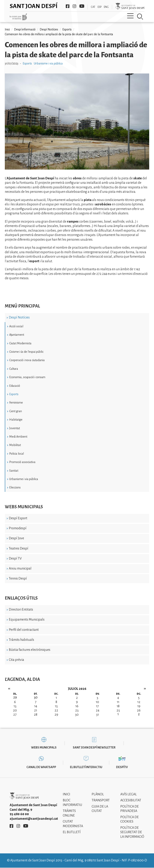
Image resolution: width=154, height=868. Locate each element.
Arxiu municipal (20, 569)
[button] (77, 169)
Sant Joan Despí (34, 6)
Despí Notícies (19, 317)
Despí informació (25, 29)
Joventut (15, 428)
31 (97, 715)
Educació (15, 386)
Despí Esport (18, 518)
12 (139, 702)
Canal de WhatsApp (41, 767)
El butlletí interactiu (86, 767)
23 (77, 710)
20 (15, 710)
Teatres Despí (19, 549)
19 (139, 706)
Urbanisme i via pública (24, 479)
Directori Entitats (21, 610)
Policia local (17, 454)
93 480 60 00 (19, 814)
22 (56, 710)
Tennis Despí (18, 579)
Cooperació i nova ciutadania (27, 360)
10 (97, 702)
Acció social (16, 326)
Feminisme (16, 403)
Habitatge (16, 420)
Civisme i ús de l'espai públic (26, 352)
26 (139, 710)
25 (118, 710)
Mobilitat (15, 445)
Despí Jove (16, 538)
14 (36, 706)
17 (97, 706)
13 (15, 706)
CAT (93, 7)
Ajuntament (17, 335)
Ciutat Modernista (20, 343)
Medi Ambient (18, 437)
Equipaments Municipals (27, 620)
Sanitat (14, 471)
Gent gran (16, 411)
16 (77, 706)
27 (15, 715)
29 (56, 715)
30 (77, 715)
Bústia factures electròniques (30, 650)
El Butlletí (72, 832)
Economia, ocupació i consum (27, 377)
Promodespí (18, 528)
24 (98, 710)
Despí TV (15, 559)
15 (56, 706)
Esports (14, 394)
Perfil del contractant (24, 630)
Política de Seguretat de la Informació (132, 832)
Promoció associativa (22, 462)
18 (118, 706)
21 (36, 710)
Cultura (14, 369)
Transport (101, 800)
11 (118, 702)
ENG (106, 7)
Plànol (98, 794)
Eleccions (15, 487)
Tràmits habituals (21, 640)
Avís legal (129, 794)
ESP (100, 7)
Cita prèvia (16, 660)
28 (36, 715)
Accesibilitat (131, 800)
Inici (7, 29)
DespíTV (122, 767)
